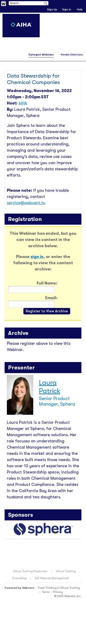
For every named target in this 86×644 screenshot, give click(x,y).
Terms (46, 592)
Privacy (58, 592)
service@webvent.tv (26, 203)
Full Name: (47, 283)
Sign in (67, 9)
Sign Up (52, 9)
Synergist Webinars (41, 54)
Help (80, 9)
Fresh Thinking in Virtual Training (59, 588)
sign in (37, 257)
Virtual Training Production (30, 571)
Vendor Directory (72, 54)
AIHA (23, 103)
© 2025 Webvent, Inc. (68, 596)
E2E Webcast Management (52, 578)
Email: (51, 298)
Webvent (28, 588)
